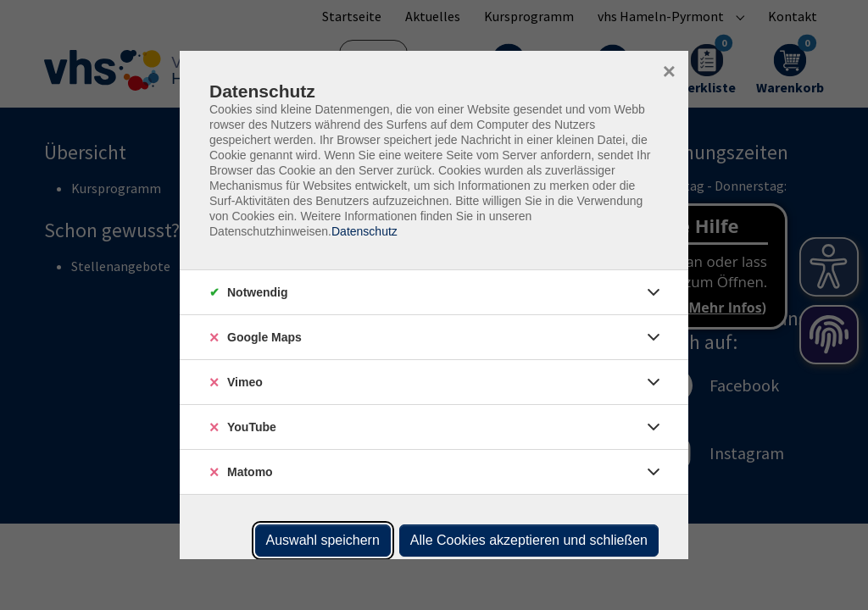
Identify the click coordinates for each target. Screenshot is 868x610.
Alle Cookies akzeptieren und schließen (529, 540)
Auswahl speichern (323, 540)
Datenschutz (364, 231)
